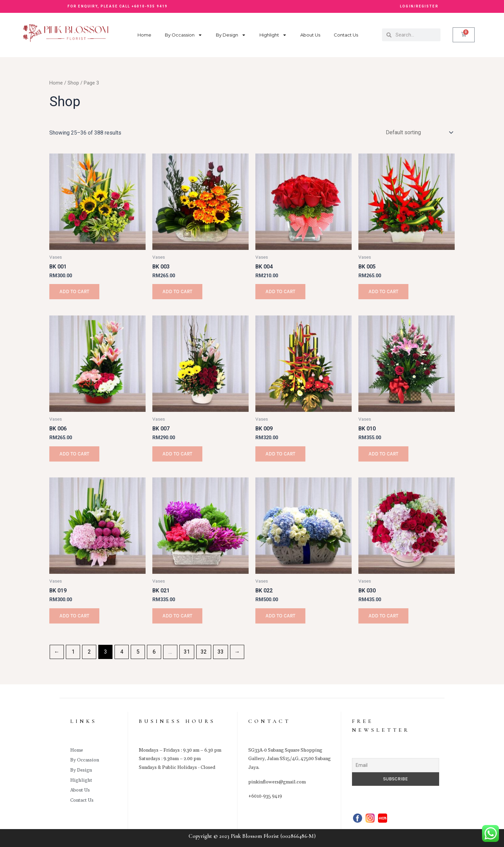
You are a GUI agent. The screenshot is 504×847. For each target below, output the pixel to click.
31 (187, 652)
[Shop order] (418, 132)
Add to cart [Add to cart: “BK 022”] (280, 616)
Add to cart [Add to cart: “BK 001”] (74, 291)
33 (221, 652)
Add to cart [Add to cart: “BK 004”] (280, 291)
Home (144, 35)
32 (204, 652)
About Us (310, 35)
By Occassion (184, 35)
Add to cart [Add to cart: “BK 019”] (74, 616)
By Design (231, 35)
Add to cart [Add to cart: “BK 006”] (74, 454)
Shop (73, 83)
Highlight (273, 35)
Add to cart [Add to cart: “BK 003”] (177, 291)
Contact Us (346, 35)
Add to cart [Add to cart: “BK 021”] (177, 616)
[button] (374, 7)
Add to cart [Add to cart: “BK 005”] (383, 291)
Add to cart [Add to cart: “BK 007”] (177, 454)
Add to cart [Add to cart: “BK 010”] (383, 454)
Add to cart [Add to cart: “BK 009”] (280, 454)
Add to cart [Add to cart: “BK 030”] (383, 616)
